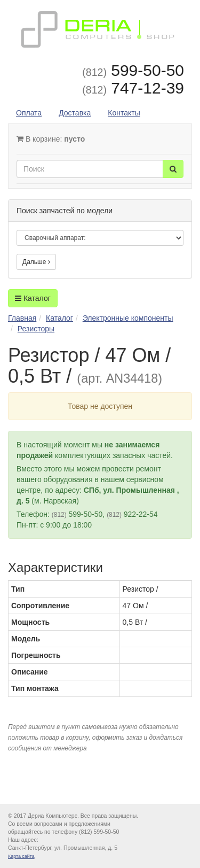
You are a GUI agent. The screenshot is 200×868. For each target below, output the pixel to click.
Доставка (75, 113)
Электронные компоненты (128, 318)
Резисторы (36, 329)
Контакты (124, 113)
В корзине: (51, 139)
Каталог (33, 298)
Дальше (36, 262)
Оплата (29, 113)
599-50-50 (133, 70)
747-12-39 (133, 88)
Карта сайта (21, 856)
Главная (22, 318)
